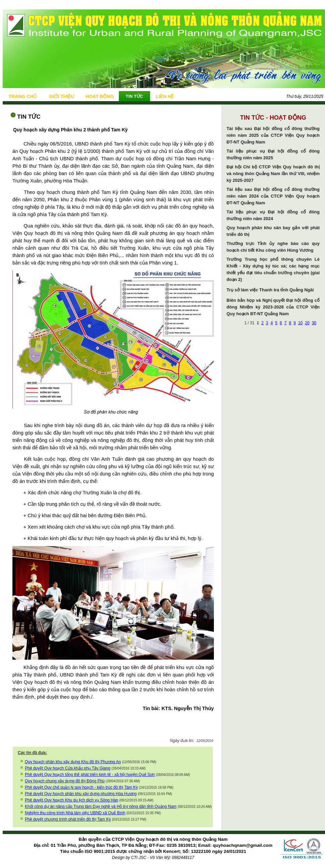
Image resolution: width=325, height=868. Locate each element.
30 (314, 323)
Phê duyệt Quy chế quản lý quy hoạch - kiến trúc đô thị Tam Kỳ (81, 787)
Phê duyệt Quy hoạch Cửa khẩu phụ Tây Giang (68, 768)
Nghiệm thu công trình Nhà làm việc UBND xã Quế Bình (75, 813)
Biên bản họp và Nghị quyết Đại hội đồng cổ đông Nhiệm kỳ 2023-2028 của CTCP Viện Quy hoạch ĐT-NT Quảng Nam (273, 307)
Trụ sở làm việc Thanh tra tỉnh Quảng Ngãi (270, 290)
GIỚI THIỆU (61, 96)
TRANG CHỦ (22, 96)
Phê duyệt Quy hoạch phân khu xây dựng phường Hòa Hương (81, 794)
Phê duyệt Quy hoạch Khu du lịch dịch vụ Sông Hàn (72, 800)
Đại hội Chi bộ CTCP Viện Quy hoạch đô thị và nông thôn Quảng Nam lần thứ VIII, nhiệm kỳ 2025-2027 (273, 174)
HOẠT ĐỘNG (100, 96)
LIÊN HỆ (165, 96)
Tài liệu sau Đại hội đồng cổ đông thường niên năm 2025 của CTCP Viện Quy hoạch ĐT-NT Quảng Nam (273, 135)
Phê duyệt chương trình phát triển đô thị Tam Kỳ (68, 819)
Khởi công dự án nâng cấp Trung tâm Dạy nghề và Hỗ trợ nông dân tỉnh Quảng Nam (101, 807)
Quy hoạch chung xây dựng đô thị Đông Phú (65, 781)
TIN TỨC (134, 96)
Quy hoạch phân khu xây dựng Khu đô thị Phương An (73, 762)
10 (300, 323)
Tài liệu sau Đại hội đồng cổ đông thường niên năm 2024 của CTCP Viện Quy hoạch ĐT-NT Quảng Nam (273, 196)
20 (307, 323)
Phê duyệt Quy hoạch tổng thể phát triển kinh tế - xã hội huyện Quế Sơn (90, 775)
